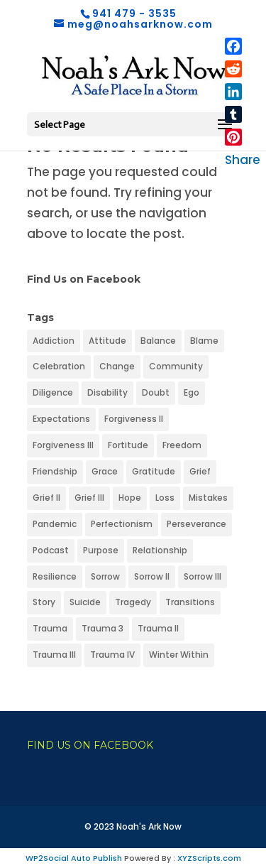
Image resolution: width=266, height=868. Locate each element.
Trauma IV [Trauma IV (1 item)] (112, 655)
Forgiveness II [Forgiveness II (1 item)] (134, 419)
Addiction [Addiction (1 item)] (54, 341)
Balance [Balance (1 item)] (158, 341)
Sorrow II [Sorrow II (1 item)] (152, 576)
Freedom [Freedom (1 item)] (182, 445)
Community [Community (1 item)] (176, 366)
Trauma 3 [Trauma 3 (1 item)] (102, 628)
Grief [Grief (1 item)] (200, 471)
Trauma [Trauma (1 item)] (50, 628)
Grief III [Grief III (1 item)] (89, 498)
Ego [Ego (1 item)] (192, 392)
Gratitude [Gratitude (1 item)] (154, 471)
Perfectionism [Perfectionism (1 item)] (122, 524)
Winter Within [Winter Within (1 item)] (179, 655)
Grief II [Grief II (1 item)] (46, 498)
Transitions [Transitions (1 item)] (190, 602)
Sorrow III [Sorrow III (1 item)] (203, 576)
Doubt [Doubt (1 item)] (156, 392)
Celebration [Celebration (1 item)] (59, 366)
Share (243, 160)
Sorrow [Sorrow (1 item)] (105, 576)
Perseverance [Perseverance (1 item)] (196, 524)
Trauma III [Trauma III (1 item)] (54, 655)
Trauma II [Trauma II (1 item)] (158, 628)
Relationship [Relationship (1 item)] (160, 550)
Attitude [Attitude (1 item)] (107, 341)
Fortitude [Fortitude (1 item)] (128, 445)
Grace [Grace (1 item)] (105, 471)
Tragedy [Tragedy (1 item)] (133, 602)
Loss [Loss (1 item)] (165, 498)
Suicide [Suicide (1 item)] (85, 602)
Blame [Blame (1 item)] (204, 341)
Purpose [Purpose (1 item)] (101, 550)
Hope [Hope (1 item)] (130, 498)
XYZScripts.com (209, 858)
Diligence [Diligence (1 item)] (53, 392)
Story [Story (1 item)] (44, 602)
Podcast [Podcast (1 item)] (51, 550)
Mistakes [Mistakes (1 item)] (208, 498)
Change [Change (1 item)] (117, 366)
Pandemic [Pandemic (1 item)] (55, 524)
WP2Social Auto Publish (74, 858)
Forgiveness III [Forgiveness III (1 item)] (63, 445)
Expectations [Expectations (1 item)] (61, 419)
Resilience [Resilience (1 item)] (55, 576)
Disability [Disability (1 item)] (107, 392)
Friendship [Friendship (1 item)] (55, 471)
